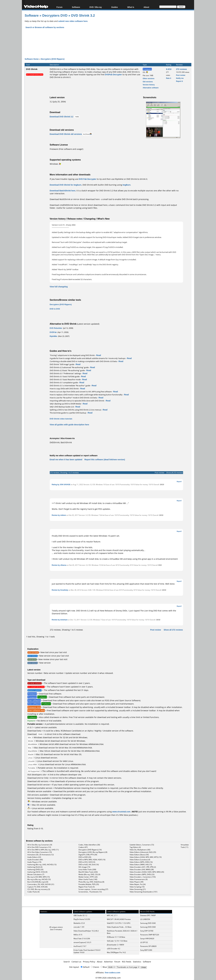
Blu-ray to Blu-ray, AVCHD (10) (39, 879)
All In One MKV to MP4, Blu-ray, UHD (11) (43, 850)
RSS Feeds (127, 962)
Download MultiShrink (60, 199)
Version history (149, 85)
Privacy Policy (89, 962)
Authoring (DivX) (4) (35, 867)
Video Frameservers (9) (139, 879)
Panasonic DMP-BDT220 (150, 935)
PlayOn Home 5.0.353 (82, 919)
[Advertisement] (108, 41)
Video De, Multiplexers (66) (140, 850)
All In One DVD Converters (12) (39, 847)
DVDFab (53, 332)
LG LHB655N (145, 919)
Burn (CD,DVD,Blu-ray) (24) (38, 882)
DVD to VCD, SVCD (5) (87, 862)
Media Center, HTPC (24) (88, 877)
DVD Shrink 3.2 (83, 15)
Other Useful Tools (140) (88, 879)
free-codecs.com (112, 973)
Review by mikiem (59, 515)
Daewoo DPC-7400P (148, 915)
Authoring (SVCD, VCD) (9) (37, 872)
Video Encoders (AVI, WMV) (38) (142, 869)
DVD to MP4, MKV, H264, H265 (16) (92, 860)
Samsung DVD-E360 (148, 927)
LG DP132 (144, 942)
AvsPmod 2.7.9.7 (80, 946)
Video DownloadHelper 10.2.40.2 (86, 931)
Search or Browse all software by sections (45, 27)
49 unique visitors (56, 927)
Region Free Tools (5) (87, 887)
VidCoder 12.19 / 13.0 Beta (117, 941)
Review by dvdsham (60, 620)
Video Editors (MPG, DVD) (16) (141, 862)
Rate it (169, 78)
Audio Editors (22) (34, 857)
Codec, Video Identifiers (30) (89, 845)
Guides (115, 7)
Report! (179, 482)
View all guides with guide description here (69, 425)
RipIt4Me (53, 336)
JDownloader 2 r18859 (115, 945)
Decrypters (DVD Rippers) (53, 59)
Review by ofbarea (59, 565)
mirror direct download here (86, 199)
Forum (60, 7)
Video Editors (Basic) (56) (139, 855)
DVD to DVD (55, 309)
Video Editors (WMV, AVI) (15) (141, 865)
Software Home (32, 59)
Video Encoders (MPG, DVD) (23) (142, 874)
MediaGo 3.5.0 (79, 923)
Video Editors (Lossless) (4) (140, 860)
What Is (131, 7)
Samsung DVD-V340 (148, 923)
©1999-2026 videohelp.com (108, 978)
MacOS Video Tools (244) (88, 872)
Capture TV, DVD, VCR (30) (37, 887)
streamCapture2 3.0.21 (82, 942)
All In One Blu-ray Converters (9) (40, 845)
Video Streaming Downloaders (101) (143, 892)
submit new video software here (73, 21)
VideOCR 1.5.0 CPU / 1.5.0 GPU (119, 923)
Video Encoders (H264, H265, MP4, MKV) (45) (147, 872)
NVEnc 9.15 (78, 935)
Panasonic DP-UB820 (148, 946)
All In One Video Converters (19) (40, 852)
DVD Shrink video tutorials (61, 419)
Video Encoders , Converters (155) (143, 877)
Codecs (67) (83, 847)
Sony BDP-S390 (146, 950)
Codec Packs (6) (33, 892)
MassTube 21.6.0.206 (82, 939)
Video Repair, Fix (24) (138, 884)
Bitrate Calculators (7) (36, 874)
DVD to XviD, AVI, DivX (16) (89, 865)
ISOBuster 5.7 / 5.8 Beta (116, 937)
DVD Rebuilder (56, 328)
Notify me (180, 78)
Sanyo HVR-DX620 (147, 939)
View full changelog (59, 287)
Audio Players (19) (34, 862)
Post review (181, 75)
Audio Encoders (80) (35, 860)
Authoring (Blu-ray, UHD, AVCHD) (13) (42, 865)
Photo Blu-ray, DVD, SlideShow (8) (91, 882)
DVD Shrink (32, 69)
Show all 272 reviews (175, 473)
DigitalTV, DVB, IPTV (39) (88, 855)
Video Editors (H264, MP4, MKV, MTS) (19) (146, 857)
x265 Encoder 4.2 (114, 949)
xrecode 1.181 (79, 927)
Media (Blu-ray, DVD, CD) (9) (89, 874)
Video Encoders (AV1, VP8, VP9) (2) (143, 867)
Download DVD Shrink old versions (66, 134)
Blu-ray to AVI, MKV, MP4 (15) (39, 877)
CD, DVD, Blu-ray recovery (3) (39, 889)
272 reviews (181, 69)
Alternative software (151, 88)
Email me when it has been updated (66, 459)
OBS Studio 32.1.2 (80, 915)
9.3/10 (169, 69)
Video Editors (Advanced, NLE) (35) (143, 852)
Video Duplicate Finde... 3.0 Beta (119, 927)
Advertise (108, 962)
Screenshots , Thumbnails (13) (90, 892)
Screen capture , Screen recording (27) (93, 889)
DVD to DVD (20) (85, 857)
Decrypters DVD (55, 15)
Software (76, 7)
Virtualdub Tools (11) (185, 846)
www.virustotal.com (121, 812)
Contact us (76, 962)
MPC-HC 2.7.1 (112, 915)
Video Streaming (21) (138, 889)
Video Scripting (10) (137, 887)
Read (99, 355)
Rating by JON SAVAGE (61, 484)
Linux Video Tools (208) (87, 869)
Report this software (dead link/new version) (105, 459)
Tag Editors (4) (135, 847)
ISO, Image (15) (84, 867)
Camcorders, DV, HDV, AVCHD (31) (41, 884)
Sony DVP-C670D (147, 931)
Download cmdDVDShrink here (64, 205)
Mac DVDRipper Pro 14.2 (116, 952)
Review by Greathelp (60, 590)
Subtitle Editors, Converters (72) (142, 845)
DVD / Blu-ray (96, 7)
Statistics (137, 962)
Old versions (148, 82)
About (146, 7)
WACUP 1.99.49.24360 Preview (119, 919)
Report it (179, 81)
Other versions (149, 78)
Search (67, 962)
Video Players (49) (137, 882)
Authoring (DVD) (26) (35, 869)
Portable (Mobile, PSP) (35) (89, 884)
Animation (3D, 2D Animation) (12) (41, 855)
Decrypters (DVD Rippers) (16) (90, 850)
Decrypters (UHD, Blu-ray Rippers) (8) (93, 852)
